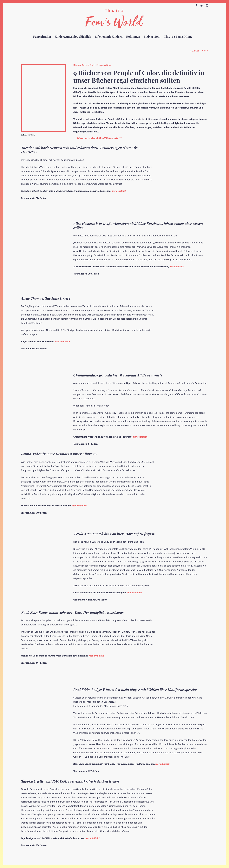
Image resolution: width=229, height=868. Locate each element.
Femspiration (104, 65)
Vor (204, 51)
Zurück (196, 51)
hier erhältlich (119, 191)
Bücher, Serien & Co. (85, 65)
